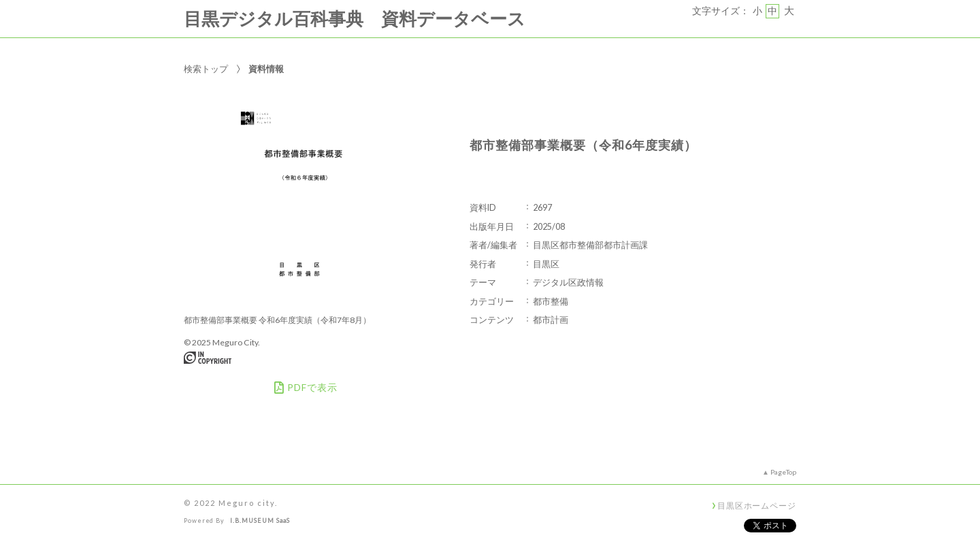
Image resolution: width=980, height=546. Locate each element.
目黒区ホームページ (757, 505)
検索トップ (206, 69)
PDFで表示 (306, 388)
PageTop (783, 472)
